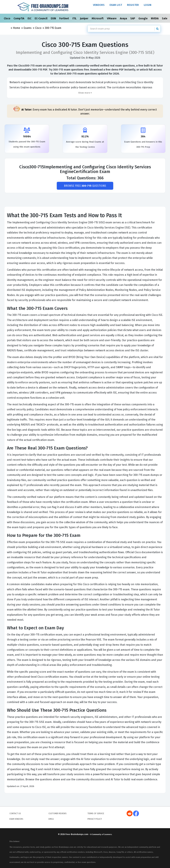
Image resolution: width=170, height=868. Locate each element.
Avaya (124, 18)
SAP (133, 18)
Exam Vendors (16, 819)
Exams (28, 28)
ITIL (75, 18)
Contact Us (15, 814)
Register (133, 5)
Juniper (84, 18)
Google (143, 18)
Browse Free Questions (85, 186)
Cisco (7, 18)
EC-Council (41, 18)
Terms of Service (96, 814)
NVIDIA (155, 18)
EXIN (54, 18)
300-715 (53, 28)
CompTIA (19, 18)
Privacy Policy (95, 819)
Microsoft (98, 18)
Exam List (116, 5)
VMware (112, 18)
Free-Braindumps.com (77, 834)
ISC (30, 18)
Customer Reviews (58, 814)
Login (148, 5)
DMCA (51, 819)
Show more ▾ (85, 93)
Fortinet (64, 18)
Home (17, 28)
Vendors (99, 5)
